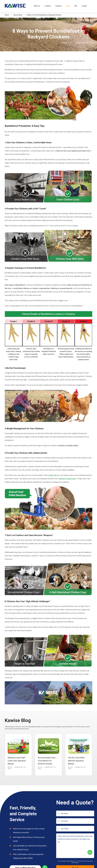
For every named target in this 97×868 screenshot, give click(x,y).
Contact (84, 6)
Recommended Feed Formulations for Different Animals (47, 761)
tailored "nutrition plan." (68, 479)
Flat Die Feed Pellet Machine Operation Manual (76, 761)
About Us (37, 6)
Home (7, 15)
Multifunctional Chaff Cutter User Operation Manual (17, 761)
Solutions (59, 6)
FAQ (76, 6)
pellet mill (53, 475)
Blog (68, 6)
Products (48, 6)
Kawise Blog (18, 15)
